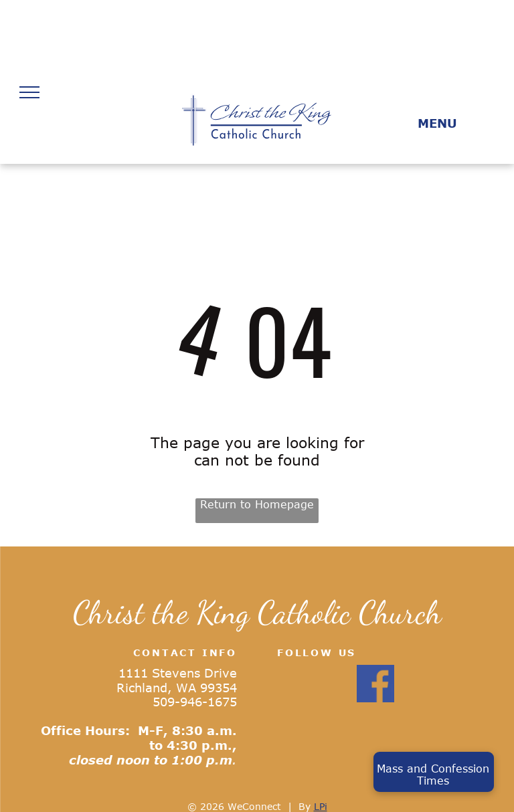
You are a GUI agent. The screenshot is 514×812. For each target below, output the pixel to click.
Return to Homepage (257, 504)
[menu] (29, 92)
